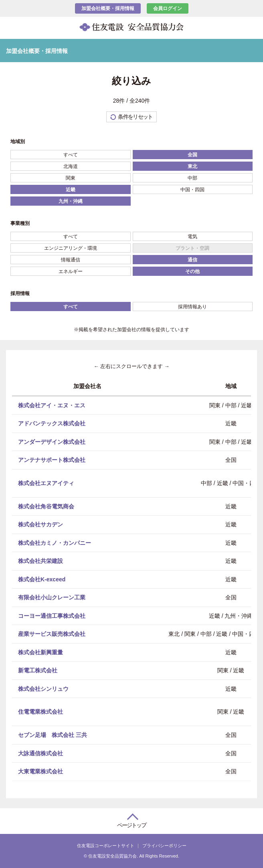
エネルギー (71, 271)
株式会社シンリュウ (43, 688)
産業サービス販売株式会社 (52, 634)
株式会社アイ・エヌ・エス (52, 405)
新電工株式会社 (38, 670)
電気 (192, 237)
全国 (192, 155)
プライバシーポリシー (164, 846)
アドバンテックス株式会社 (52, 423)
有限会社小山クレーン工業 (52, 597)
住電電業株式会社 (40, 712)
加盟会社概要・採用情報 (108, 8)
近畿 (71, 190)
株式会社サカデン (40, 524)
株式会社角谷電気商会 (46, 506)
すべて (71, 155)
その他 (192, 271)
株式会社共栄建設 (40, 561)
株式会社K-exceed (42, 579)
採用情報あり (192, 307)
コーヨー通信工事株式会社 (52, 615)
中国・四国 (192, 190)
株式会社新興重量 (40, 652)
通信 (192, 260)
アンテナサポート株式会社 (52, 460)
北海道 (71, 166)
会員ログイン (168, 8)
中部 (192, 178)
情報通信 (71, 260)
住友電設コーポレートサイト (106, 846)
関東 (71, 178)
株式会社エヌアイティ (46, 483)
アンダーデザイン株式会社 (52, 441)
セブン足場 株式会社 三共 (53, 735)
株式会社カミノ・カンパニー (55, 542)
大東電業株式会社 (40, 771)
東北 (192, 166)
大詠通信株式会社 (40, 753)
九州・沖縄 (71, 201)
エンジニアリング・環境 (71, 248)
